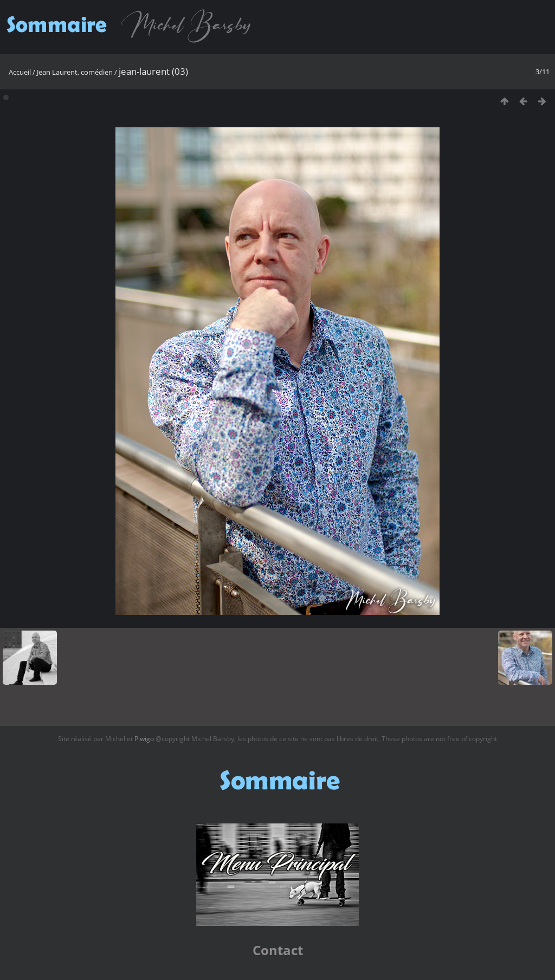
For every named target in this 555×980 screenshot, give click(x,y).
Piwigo (144, 739)
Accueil (20, 72)
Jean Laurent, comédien (75, 72)
